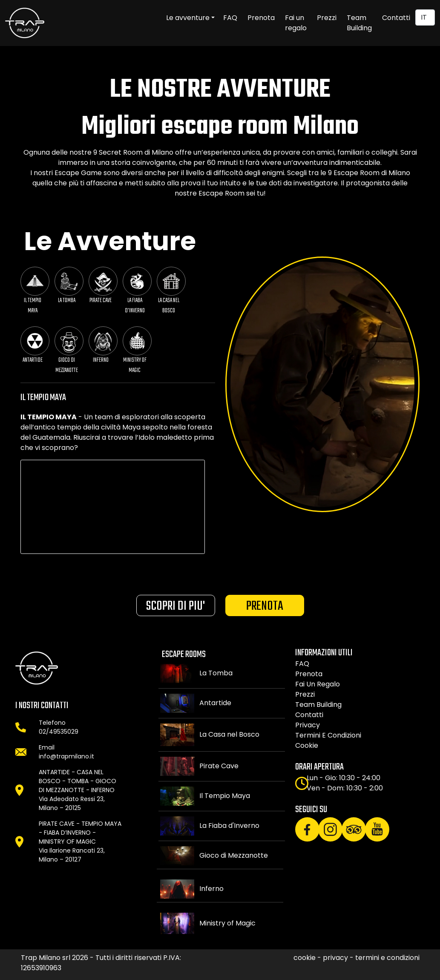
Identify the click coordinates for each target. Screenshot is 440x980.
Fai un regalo (296, 23)
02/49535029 (59, 732)
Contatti (396, 18)
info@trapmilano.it (66, 756)
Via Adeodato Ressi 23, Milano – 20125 (72, 803)
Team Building (359, 23)
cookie (307, 745)
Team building (318, 705)
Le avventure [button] (188, 18)
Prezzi (327, 18)
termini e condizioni (328, 735)
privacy (308, 725)
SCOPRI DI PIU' (175, 606)
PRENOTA (265, 606)
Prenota (261, 18)
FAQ (230, 18)
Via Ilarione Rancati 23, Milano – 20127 (72, 855)
